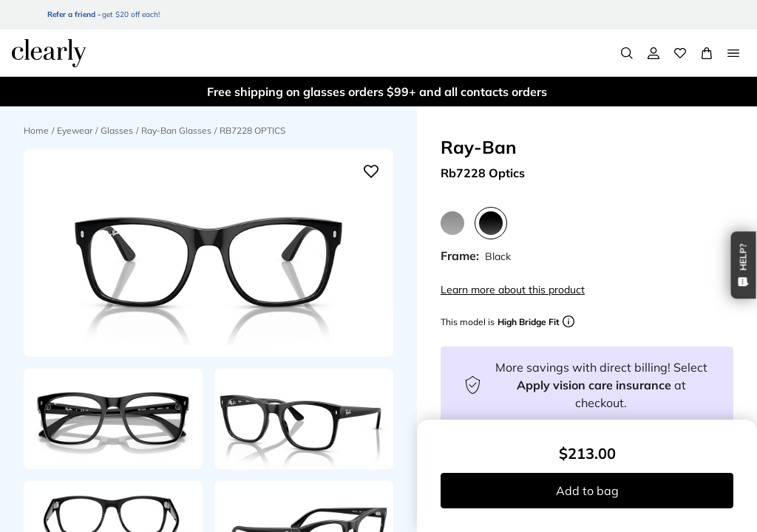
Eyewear (75, 130)
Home (36, 130)
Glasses (117, 130)
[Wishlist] (680, 53)
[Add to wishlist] (371, 171)
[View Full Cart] (707, 53)
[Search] (627, 53)
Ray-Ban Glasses (176, 130)
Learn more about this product (513, 290)
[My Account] (654, 53)
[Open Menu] (733, 53)
